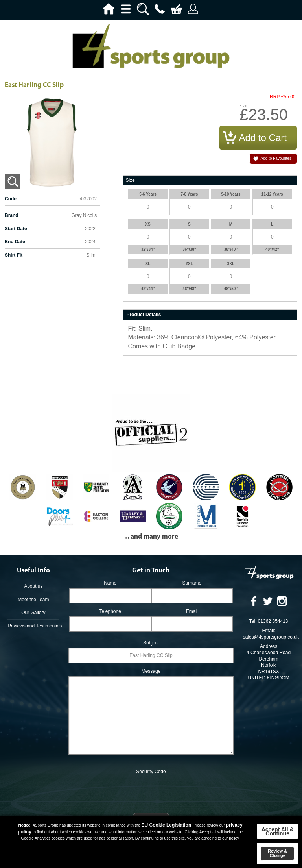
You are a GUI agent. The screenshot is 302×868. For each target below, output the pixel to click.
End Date (15, 242)
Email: (268, 631)
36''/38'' (189, 249)
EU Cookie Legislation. (167, 825)
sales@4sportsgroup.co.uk (271, 637)
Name (110, 583)
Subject (151, 643)
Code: (11, 199)
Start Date (16, 229)
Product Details (144, 315)
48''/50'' (231, 289)
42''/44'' (148, 289)
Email (192, 611)
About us (33, 586)
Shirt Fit (14, 255)
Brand (12, 215)
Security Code (151, 772)
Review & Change (277, 853)
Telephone (110, 611)
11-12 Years (272, 194)
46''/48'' (189, 289)
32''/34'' (148, 249)
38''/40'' (231, 249)
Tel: (253, 621)
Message (151, 671)
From (244, 106)
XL (148, 264)
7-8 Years (190, 194)
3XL (231, 264)
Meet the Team (33, 600)
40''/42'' (272, 249)
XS (148, 224)
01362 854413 (273, 621)
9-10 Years (231, 194)
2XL (189, 264)
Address (269, 646)
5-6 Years (148, 194)
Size (130, 180)
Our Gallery (33, 613)
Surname (192, 583)
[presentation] (151, 790)
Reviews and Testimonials (33, 626)
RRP (275, 97)
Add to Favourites (276, 158)
